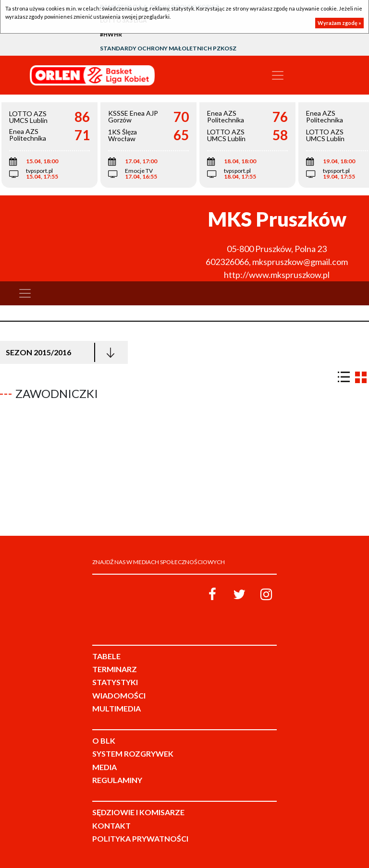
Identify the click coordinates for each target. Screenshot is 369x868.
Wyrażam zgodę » (339, 23)
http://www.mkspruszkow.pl (277, 275)
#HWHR (111, 34)
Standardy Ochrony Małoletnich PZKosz (168, 48)
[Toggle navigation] (278, 75)
